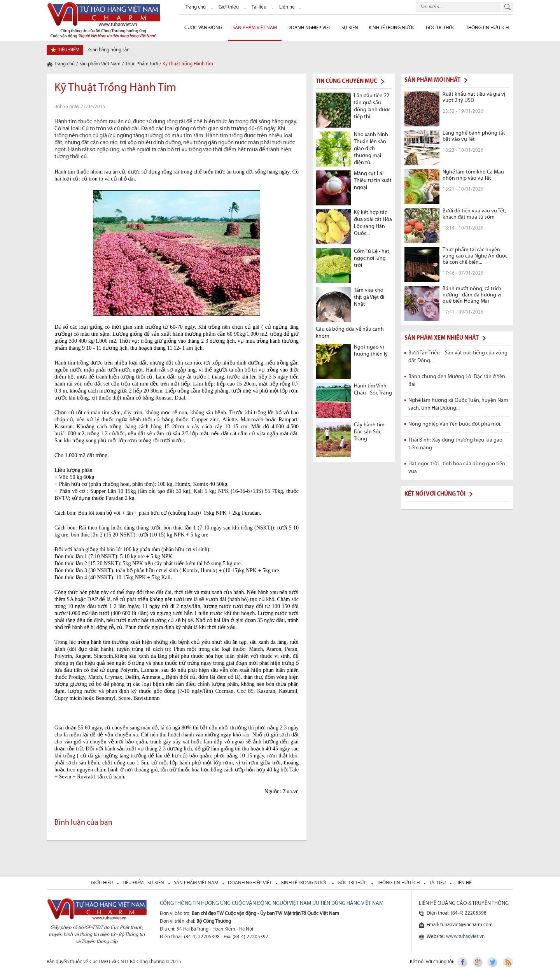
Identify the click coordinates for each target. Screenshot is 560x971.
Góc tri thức (353, 883)
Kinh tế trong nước (392, 28)
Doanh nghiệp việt (250, 883)
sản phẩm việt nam (197, 883)
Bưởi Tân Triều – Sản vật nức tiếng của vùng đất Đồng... (458, 357)
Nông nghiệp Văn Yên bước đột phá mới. (455, 424)
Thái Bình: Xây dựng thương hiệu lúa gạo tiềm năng (455, 444)
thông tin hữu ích (399, 883)
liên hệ (463, 883)
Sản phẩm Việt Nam (255, 28)
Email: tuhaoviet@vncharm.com (460, 925)
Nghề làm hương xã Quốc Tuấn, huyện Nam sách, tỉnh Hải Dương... (458, 404)
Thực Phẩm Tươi (142, 64)
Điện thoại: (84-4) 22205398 (457, 913)
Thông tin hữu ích (487, 28)
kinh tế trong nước (305, 883)
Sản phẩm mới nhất (432, 80)
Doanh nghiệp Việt (309, 28)
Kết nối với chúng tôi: (432, 962)
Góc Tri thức (441, 28)
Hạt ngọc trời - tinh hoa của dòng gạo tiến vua (457, 468)
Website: (456, 937)
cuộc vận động (203, 28)
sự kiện (350, 28)
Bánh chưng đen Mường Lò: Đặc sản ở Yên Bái (457, 381)
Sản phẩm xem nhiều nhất (442, 338)
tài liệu (438, 883)
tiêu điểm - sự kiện (144, 883)
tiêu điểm (69, 50)
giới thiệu (102, 883)
